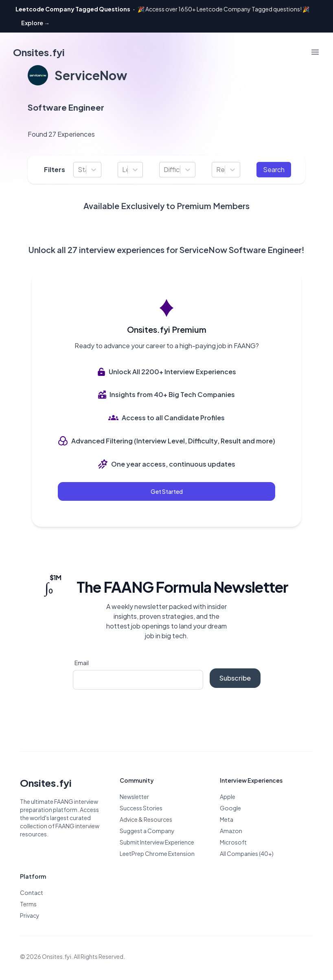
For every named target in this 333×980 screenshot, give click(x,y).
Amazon (231, 831)
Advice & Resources (146, 819)
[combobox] (78, 170)
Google (230, 808)
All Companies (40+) (247, 853)
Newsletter (134, 797)
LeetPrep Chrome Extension (157, 853)
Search (274, 169)
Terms (28, 904)
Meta (227, 819)
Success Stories (141, 808)
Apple (228, 797)
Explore (35, 23)
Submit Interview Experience (157, 842)
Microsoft (233, 842)
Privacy (30, 915)
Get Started (167, 491)
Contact (32, 893)
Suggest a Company (147, 831)
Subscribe (235, 678)
